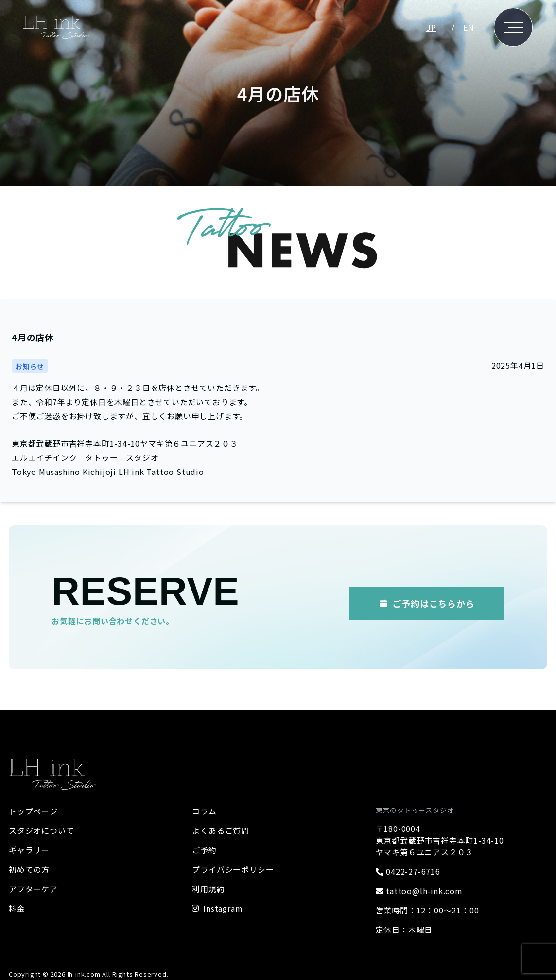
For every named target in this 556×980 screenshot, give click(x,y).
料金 (17, 908)
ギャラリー (29, 850)
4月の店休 (33, 337)
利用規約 (208, 889)
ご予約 (204, 850)
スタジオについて (41, 830)
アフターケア (33, 889)
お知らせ (30, 366)
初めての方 (29, 869)
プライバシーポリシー (233, 869)
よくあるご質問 (221, 830)
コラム (204, 811)
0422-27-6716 (408, 871)
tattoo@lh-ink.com (419, 891)
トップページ (33, 811)
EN (469, 27)
